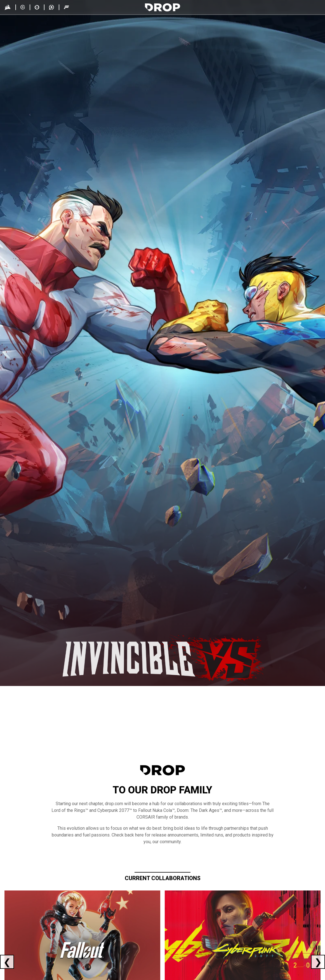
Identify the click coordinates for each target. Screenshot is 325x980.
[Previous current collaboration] (7, 962)
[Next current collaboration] (318, 962)
